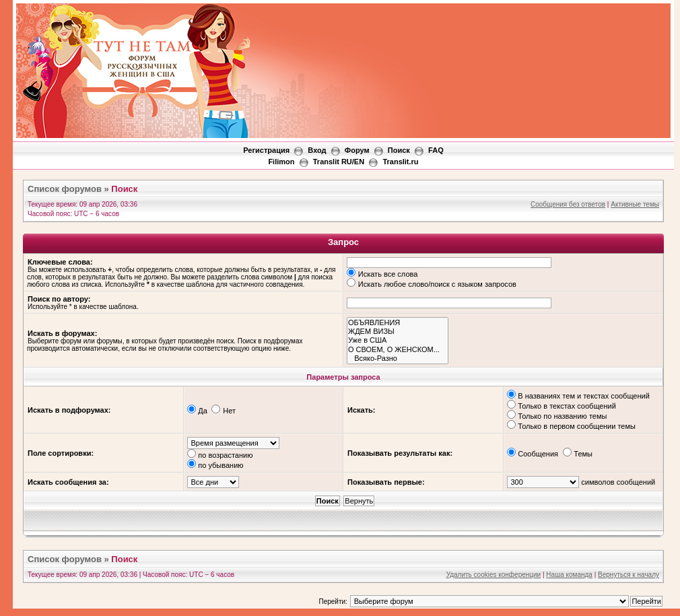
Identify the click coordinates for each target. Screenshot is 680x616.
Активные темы (635, 204)
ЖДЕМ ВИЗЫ (398, 332)
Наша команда (569, 575)
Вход (317, 150)
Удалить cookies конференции (494, 575)
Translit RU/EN (339, 162)
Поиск (399, 150)
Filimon (281, 162)
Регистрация (266, 150)
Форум (357, 150)
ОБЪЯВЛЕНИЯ (398, 323)
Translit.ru (400, 162)
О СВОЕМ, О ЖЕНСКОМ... (398, 350)
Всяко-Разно (398, 358)
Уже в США (398, 340)
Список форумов (65, 189)
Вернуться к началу (628, 575)
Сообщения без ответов (568, 204)
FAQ (436, 150)
